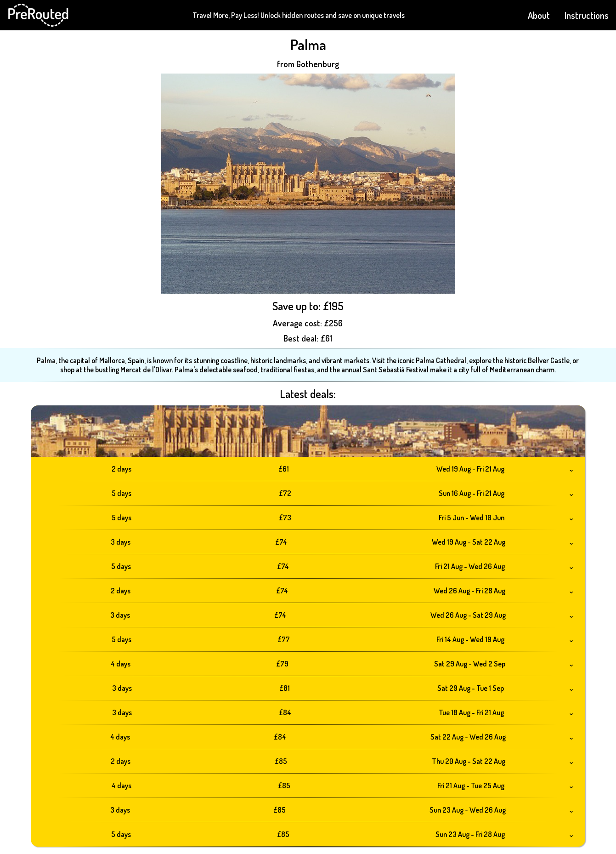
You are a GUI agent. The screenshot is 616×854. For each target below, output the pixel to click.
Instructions (587, 15)
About (539, 15)
